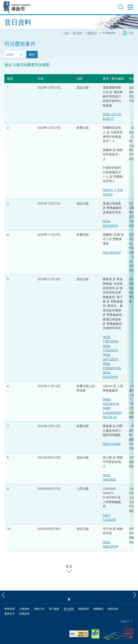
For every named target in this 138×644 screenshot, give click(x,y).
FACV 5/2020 (112, 444)
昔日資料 (69, 609)
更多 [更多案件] (69, 566)
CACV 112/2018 (109, 517)
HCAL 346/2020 (109, 477)
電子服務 (54, 609)
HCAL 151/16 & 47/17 (112, 116)
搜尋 (121, 7)
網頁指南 (113, 609)
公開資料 (24, 609)
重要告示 (10, 614)
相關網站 (98, 609)
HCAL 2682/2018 (110, 544)
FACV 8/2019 (112, 252)
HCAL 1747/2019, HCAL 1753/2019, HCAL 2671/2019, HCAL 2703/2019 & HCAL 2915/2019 (112, 357)
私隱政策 (24, 614)
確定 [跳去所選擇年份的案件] (32, 54)
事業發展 (10, 609)
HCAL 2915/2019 (110, 223)
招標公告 (39, 609)
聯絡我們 (84, 609)
